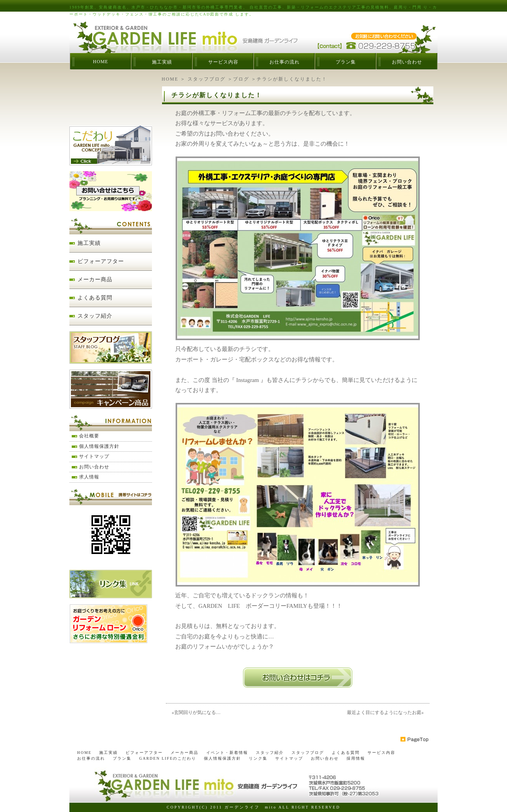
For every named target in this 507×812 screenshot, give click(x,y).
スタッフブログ (207, 79)
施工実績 (162, 62)
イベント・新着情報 (227, 753)
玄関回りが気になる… (197, 712)
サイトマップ (94, 456)
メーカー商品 (95, 280)
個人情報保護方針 (99, 446)
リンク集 (258, 758)
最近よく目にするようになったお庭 (384, 712)
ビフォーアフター (101, 261)
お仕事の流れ (285, 62)
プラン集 (346, 62)
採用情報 (356, 758)
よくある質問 (95, 298)
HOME (101, 62)
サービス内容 (223, 62)
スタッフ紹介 (95, 316)
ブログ (241, 79)
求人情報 (89, 477)
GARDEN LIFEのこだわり (168, 758)
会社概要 (89, 436)
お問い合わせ (407, 62)
